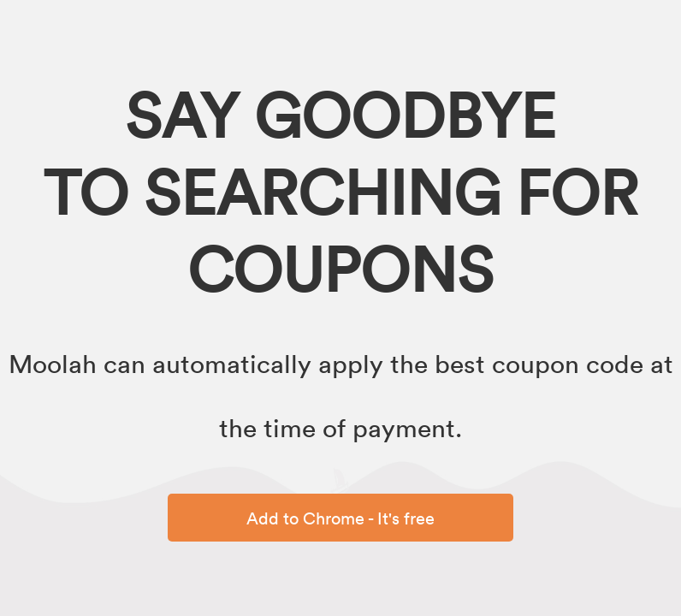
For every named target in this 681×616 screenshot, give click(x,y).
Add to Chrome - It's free (340, 518)
